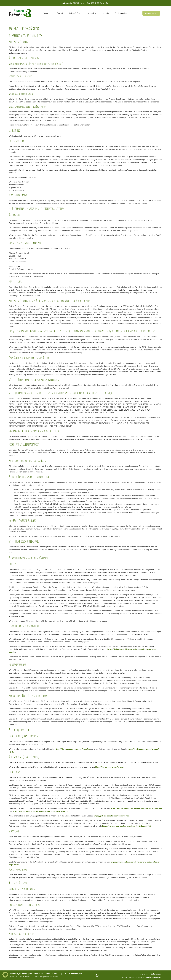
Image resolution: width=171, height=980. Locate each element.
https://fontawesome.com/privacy (109, 767)
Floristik (60, 13)
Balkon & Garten (76, 13)
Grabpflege (93, 13)
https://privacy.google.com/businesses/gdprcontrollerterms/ (136, 808)
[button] (5, 975)
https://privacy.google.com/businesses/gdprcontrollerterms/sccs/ (40, 811)
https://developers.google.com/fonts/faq (72, 749)
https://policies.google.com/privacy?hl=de (111, 816)
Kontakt (106, 13)
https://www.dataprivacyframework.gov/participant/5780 (126, 826)
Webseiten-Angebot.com (153, 977)
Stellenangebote (121, 13)
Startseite (47, 13)
